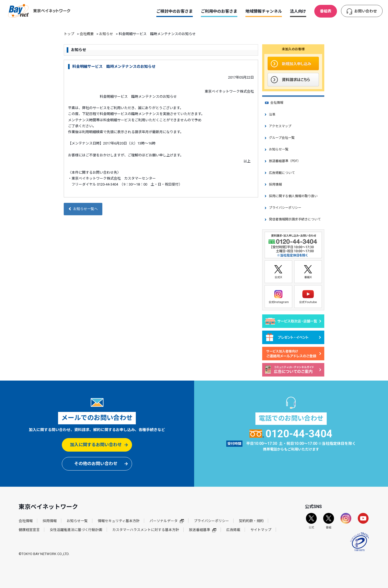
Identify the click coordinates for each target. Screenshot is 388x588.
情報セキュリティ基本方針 (119, 521)
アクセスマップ (280, 126)
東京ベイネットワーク (39, 11)
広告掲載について (282, 173)
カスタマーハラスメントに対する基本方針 (146, 530)
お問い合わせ (366, 11)
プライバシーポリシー (285, 208)
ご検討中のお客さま (175, 11)
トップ (69, 34)
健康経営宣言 (29, 530)
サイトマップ (261, 530)
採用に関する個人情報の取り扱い (293, 196)
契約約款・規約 (251, 521)
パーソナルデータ (167, 521)
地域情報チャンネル (264, 11)
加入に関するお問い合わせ (96, 445)
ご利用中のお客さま (219, 11)
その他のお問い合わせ (96, 464)
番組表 (326, 11)
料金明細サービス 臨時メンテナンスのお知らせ (114, 66)
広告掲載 (233, 530)
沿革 (272, 115)
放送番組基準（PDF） (285, 161)
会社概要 (87, 34)
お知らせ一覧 (279, 149)
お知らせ (106, 34)
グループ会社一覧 (282, 138)
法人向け (298, 11)
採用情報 (275, 184)
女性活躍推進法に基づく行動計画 (76, 530)
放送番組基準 (203, 530)
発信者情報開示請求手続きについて (295, 219)
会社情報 (277, 103)
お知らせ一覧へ (83, 209)
